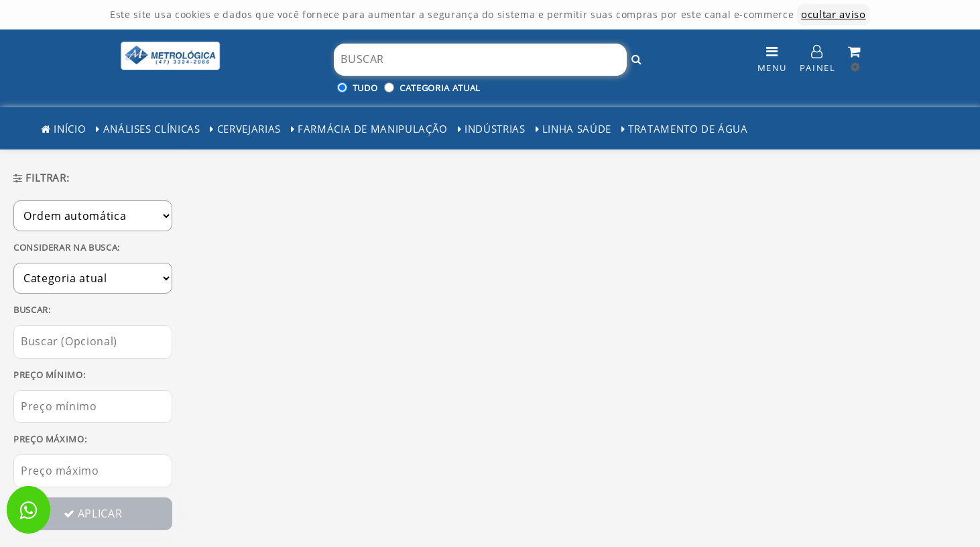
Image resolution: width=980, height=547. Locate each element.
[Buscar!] (637, 59)
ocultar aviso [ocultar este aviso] (833, 14)
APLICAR (93, 513)
